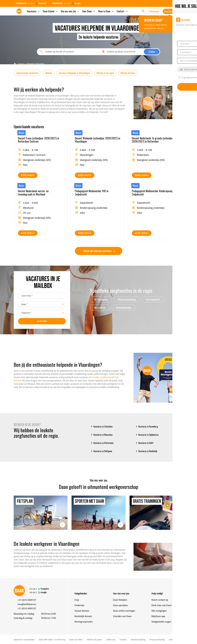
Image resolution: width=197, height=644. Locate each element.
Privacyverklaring (157, 640)
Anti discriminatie (177, 640)
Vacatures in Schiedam (101, 427)
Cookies (123, 640)
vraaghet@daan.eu (27, 604)
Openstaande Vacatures (27, 73)
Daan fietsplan (120, 600)
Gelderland (106, 377)
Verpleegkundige (124, 308)
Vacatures (33, 11)
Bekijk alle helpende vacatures (99, 251)
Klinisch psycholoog (127, 299)
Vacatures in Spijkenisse (147, 435)
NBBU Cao (111, 640)
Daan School (50, 11)
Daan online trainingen (124, 611)
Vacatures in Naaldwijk (146, 451)
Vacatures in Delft (144, 443)
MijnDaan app (158, 616)
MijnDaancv (155, 11)
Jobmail (48, 73)
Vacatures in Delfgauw (101, 451)
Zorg (77, 600)
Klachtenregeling (138, 640)
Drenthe (95, 377)
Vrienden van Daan (122, 616)
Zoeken (152, 52)
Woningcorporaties (84, 622)
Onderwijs (79, 605)
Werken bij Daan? (94, 640)
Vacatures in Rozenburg (146, 427)
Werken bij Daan (128, 73)
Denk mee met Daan (161, 605)
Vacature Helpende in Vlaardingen (74, 73)
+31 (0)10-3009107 (27, 600)
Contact (122, 11)
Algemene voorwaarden (24, 640)
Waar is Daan (106, 11)
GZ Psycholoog (101, 299)
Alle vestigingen (159, 611)
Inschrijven (169, 11)
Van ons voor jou (70, 11)
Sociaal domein (82, 611)
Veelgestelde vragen (161, 622)
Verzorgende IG (153, 299)
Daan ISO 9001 (76, 640)
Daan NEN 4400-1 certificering (52, 640)
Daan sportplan (120, 605)
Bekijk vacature (28, 175)
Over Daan (89, 11)
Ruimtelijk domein (83, 616)
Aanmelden (42, 321)
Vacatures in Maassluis (101, 435)
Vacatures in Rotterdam (102, 443)
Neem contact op (160, 600)
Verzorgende (100, 308)
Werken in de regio (105, 73)
